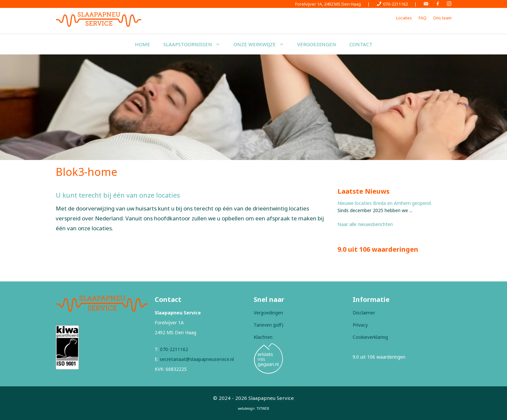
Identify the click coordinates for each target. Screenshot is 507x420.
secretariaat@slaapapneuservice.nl (197, 359)
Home (143, 44)
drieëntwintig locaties (281, 208)
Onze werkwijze (262, 44)
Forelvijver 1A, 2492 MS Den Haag (328, 4)
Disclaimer (364, 313)
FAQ (423, 18)
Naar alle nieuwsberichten (365, 224)
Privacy (360, 325)
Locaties (404, 18)
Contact (361, 44)
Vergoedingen (317, 44)
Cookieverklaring (370, 337)
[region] (253, 107)
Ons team (442, 18)
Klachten (263, 337)
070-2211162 (174, 349)
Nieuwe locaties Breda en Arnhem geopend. (385, 203)
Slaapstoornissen (195, 44)
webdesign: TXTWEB (253, 408)
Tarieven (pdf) (269, 325)
